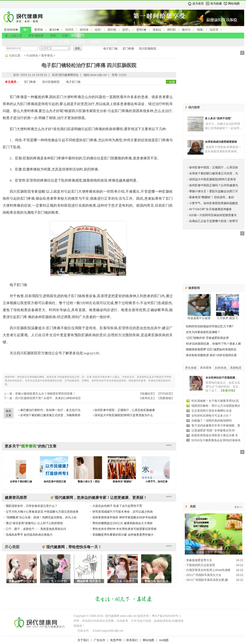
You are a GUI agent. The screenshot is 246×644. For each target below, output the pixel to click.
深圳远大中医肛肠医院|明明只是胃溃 (213, 179)
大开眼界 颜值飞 (227, 318)
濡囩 (53, 36)
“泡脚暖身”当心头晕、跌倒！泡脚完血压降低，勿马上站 (41, 517)
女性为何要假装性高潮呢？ (203, 332)
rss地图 (164, 640)
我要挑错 (166, 398)
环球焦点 (95, 42)
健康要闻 (47, 42)
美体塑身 (206, 368)
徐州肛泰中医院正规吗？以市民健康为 (214, 185)
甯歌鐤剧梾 (36, 36)
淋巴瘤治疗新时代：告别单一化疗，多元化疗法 (50, 410)
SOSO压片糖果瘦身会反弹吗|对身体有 (216, 440)
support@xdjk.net (112, 631)
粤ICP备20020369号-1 (166, 616)
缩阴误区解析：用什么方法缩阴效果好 (216, 406)
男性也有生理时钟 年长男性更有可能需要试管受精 (124, 529)
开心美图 (12, 547)
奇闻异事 (112, 42)
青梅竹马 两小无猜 (156, 581)
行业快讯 (32, 56)
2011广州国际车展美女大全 (204, 575)
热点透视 (63, 42)
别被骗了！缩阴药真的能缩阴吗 (212, 420)
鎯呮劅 (171, 30)
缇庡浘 (214, 30)
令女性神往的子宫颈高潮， (222, 378)
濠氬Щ (157, 30)
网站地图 (234, 3)
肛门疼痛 (128, 49)
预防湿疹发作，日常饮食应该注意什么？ (32, 506)
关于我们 (83, 640)
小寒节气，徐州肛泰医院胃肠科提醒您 (214, 203)
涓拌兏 (69, 30)
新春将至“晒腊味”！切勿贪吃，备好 (212, 197)
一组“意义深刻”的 (55, 581)
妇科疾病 (221, 368)
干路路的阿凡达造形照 (201, 565)
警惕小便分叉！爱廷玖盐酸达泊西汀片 (214, 191)
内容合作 (83, 631)
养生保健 (191, 368)
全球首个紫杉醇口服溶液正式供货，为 (214, 173)
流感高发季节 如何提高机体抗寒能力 (29, 535)
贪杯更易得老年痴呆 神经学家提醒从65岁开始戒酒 (125, 517)
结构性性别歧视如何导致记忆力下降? (210, 326)
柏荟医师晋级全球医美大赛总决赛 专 (215, 435)
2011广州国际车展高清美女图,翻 (207, 580)
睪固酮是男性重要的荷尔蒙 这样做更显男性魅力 (123, 535)
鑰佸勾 (186, 30)
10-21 (240, 560)
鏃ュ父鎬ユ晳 (14, 36)
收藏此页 (147, 394)
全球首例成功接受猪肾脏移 (221, 142)
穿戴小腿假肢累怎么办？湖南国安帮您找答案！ (45, 394)
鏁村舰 (112, 30)
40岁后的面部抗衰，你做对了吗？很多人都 (213, 344)
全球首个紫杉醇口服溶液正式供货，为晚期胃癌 (50, 415)
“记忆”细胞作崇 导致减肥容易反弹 (207, 338)
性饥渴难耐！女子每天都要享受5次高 (215, 401)
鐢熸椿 (39, 30)
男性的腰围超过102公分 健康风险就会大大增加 (122, 523)
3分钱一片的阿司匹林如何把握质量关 (213, 215)
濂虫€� (54, 30)
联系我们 (132, 640)
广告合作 (100, 640)
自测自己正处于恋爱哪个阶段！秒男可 (214, 221)
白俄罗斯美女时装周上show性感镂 (208, 570)
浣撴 (65, 36)
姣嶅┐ (126, 30)
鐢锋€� (141, 30)
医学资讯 (79, 42)
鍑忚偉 (84, 30)
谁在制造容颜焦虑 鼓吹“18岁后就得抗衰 (211, 355)
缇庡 (98, 30)
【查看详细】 (228, 390)
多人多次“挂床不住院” (218, 118)
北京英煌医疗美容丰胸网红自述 (212, 411)
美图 (193, 506)
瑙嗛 (200, 30)
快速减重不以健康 (199, 318)
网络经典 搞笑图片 (89, 581)
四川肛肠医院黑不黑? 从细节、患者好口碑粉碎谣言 (48, 398)
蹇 (26, 30)
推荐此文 (147, 398)
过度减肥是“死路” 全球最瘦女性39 (213, 430)
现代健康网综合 (69, 75)
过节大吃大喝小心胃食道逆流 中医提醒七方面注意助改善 (42, 512)
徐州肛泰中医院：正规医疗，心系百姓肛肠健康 (125, 410)
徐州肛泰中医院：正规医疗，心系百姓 (214, 167)
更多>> (238, 507)
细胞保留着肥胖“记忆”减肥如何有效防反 (211, 349)
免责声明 (116, 640)
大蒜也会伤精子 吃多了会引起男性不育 (117, 506)
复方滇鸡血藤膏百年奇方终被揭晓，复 (216, 425)
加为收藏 (216, 3)
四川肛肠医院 (148, 49)
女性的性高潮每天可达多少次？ (212, 416)
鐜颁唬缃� (11, 30)
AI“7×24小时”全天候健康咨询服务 (210, 209)
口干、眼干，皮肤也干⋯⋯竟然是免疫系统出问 (36, 529)
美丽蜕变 (236, 368)
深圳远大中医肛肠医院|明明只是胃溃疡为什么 (124, 415)
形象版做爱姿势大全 (22, 581)
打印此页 (166, 394)
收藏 (172, 82)
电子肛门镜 (110, 49)
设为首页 (198, 3)
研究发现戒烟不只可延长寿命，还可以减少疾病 (123, 512)
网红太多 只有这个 (123, 581)
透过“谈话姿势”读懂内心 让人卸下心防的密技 (34, 523)
